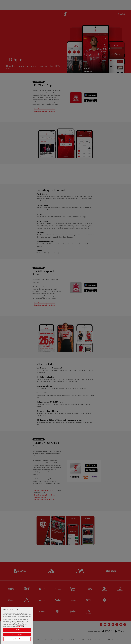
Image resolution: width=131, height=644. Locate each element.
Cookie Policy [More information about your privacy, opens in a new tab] (20, 630)
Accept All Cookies (17, 634)
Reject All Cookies (17, 638)
